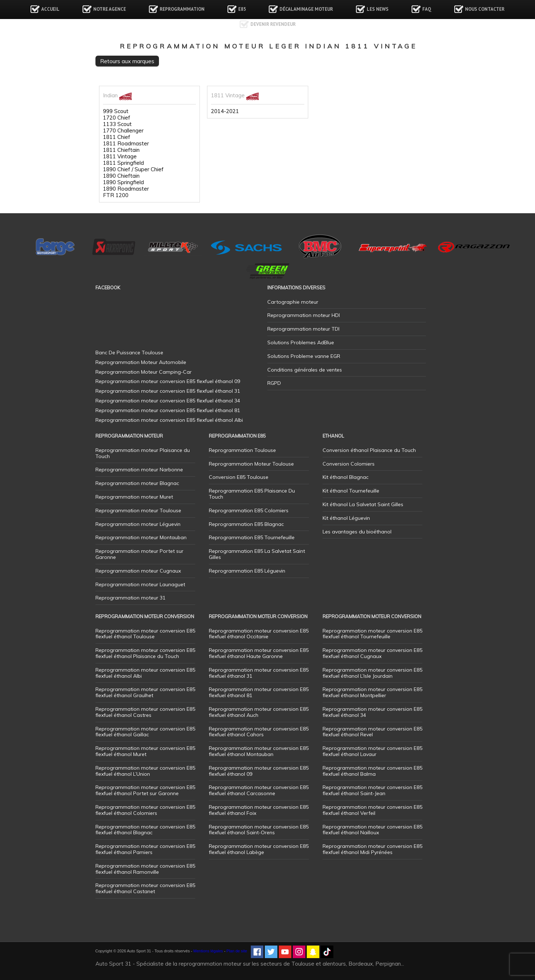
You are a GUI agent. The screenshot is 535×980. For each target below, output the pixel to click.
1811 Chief (117, 137)
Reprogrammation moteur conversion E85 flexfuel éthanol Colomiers (145, 810)
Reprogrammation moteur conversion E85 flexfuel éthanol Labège (259, 849)
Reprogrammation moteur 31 (130, 598)
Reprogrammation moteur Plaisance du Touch (143, 453)
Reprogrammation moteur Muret (134, 497)
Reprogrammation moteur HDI (304, 315)
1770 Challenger (123, 131)
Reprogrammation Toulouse (242, 450)
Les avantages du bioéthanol (357, 532)
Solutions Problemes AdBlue (301, 342)
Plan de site (237, 951)
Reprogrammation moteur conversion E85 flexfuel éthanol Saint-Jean (372, 790)
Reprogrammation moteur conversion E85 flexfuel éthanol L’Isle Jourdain (372, 673)
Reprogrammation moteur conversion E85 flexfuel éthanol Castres (145, 712)
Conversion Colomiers (349, 464)
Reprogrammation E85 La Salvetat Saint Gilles (257, 554)
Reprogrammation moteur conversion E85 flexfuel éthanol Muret (145, 751)
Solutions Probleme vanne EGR (304, 356)
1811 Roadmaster (126, 144)
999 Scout (116, 111)
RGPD (274, 383)
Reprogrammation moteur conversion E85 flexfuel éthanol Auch (259, 712)
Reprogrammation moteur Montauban (141, 537)
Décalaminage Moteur (306, 9)
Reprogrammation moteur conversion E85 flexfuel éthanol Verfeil (372, 810)
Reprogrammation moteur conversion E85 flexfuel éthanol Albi (145, 673)
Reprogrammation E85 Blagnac (246, 524)
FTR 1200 (116, 195)
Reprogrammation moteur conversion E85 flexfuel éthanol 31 (259, 673)
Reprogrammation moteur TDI (303, 329)
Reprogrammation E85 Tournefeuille (252, 537)
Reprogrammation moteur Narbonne (139, 470)
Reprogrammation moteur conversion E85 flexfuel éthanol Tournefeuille (372, 634)
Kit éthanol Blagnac (346, 477)
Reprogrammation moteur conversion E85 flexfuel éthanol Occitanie (259, 634)
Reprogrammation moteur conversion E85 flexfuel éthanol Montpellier (372, 692)
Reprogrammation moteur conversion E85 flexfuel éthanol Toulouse (145, 634)
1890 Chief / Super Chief (133, 169)
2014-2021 (225, 111)
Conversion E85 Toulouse (239, 477)
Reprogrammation (182, 9)
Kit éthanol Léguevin (346, 518)
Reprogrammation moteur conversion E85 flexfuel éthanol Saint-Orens (259, 830)
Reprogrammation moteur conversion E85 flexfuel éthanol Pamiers (145, 849)
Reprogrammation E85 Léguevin (247, 571)
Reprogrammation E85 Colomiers (249, 510)
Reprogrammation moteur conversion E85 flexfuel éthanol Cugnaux (372, 653)
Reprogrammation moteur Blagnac (137, 483)
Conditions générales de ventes (305, 370)
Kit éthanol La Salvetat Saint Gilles (363, 504)
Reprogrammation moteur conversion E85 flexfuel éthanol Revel (372, 732)
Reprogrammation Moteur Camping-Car (144, 372)
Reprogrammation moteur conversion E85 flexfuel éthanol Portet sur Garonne (145, 790)
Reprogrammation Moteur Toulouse (251, 464)
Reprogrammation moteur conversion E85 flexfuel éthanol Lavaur (372, 751)
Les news (378, 9)
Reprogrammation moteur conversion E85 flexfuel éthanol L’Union (145, 771)
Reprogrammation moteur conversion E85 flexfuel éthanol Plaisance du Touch (145, 653)
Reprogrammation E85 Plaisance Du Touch (252, 494)
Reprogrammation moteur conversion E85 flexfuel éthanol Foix (259, 810)
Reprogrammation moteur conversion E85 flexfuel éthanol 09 (259, 771)
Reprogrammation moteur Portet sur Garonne (139, 554)
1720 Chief (117, 118)
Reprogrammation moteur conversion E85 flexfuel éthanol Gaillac (145, 732)
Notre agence (110, 9)
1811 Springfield (123, 163)
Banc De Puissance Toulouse (129, 353)
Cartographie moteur (293, 302)
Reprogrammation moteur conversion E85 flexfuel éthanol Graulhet (145, 692)
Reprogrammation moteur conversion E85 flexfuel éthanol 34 (372, 712)
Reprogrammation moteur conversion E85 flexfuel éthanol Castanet (145, 888)
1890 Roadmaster (126, 189)
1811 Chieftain (121, 150)
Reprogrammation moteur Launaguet (140, 584)
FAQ (427, 9)
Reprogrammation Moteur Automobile (141, 362)
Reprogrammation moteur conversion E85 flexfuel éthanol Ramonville (145, 869)
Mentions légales (208, 951)
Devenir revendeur (273, 24)
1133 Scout (117, 124)
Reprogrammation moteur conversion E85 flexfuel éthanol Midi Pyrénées (372, 849)
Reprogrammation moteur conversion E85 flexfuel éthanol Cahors (259, 732)
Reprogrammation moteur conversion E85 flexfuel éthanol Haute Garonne (259, 653)
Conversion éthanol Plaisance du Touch (369, 450)
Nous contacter (485, 9)
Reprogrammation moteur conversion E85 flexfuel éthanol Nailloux (372, 830)
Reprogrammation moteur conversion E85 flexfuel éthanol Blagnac (145, 830)
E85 (242, 9)
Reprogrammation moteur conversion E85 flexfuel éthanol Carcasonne (259, 790)
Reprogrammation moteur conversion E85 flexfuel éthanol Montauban (259, 751)
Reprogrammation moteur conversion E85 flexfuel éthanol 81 (259, 692)
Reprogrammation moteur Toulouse (138, 510)
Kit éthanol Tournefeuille (351, 491)
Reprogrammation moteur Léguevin (138, 524)
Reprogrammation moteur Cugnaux (138, 571)
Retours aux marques (127, 61)
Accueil (50, 9)
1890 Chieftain (121, 176)
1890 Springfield (123, 182)
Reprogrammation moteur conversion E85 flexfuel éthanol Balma (372, 771)
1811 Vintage (120, 157)
